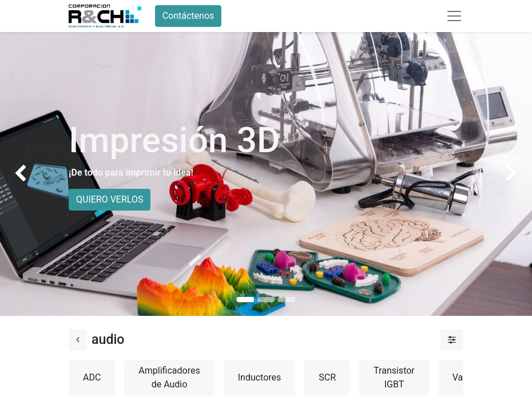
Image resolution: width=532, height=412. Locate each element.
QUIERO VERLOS (110, 199)
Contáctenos (188, 16)
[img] (21, 174)
